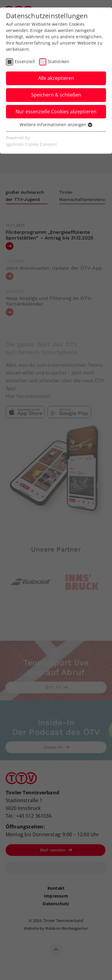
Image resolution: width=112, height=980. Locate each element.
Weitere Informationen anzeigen (56, 125)
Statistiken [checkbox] (59, 61)
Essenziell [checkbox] (25, 61)
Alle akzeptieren (56, 78)
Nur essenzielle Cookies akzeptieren (56, 112)
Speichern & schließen (56, 95)
